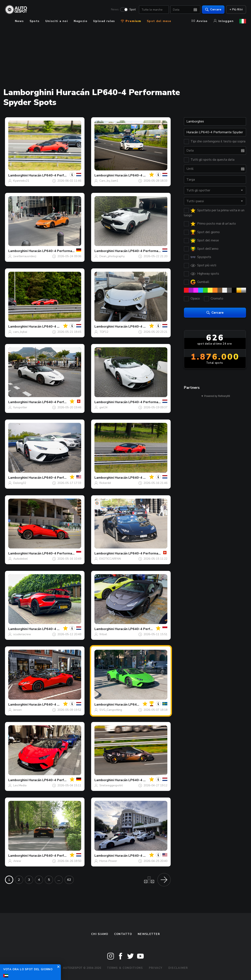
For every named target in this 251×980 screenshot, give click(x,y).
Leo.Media (20, 785)
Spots (35, 21)
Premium (131, 21)
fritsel (103, 634)
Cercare (213, 9)
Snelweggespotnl (111, 785)
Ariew (17, 861)
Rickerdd (105, 483)
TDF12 (104, 332)
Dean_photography (112, 256)
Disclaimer (178, 968)
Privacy (156, 968)
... (59, 880)
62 (69, 880)
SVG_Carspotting (111, 710)
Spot (133, 10)
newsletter (149, 934)
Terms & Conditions (125, 968)
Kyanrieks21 (21, 181)
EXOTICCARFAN (110, 559)
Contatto (123, 934)
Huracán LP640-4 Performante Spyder (59, 175)
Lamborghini (18, 175)
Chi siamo (100, 934)
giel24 (103, 407)
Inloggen (224, 21)
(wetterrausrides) (25, 256)
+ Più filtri (236, 9)
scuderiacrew (22, 634)
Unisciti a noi (57, 21)
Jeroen (17, 710)
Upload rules (104, 21)
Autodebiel (21, 559)
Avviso (200, 21)
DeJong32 (20, 483)
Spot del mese (159, 21)
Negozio (81, 21)
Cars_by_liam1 (109, 181)
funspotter (20, 407)
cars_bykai (20, 332)
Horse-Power (108, 861)
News (115, 10)
